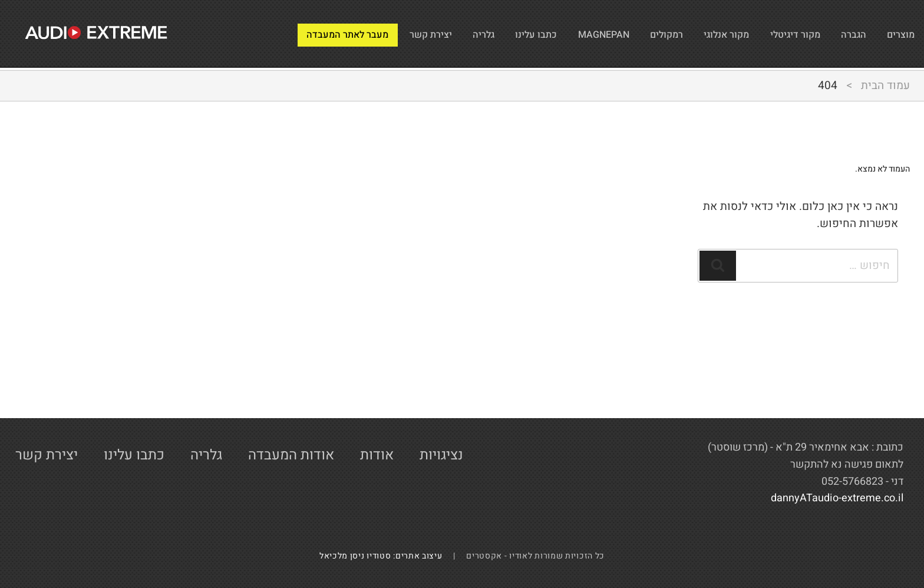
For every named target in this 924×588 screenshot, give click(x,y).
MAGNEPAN (539, 34)
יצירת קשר (333, 34)
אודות (377, 455)
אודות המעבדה (291, 455)
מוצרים (897, 34)
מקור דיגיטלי (772, 34)
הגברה (842, 34)
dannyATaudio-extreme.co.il (837, 498)
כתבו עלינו (458, 34)
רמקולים (616, 34)
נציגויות (441, 455)
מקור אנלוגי (688, 34)
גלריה (396, 34)
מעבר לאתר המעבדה (232, 34)
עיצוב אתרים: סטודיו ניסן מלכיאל (385, 556)
